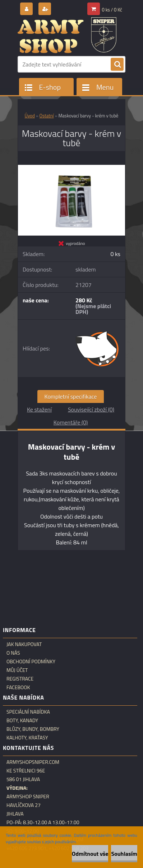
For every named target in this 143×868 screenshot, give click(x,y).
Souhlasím (124, 854)
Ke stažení (39, 409)
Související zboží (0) (91, 409)
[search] (117, 65)
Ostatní (47, 116)
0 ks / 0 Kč (112, 10)
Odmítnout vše (90, 854)
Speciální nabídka (28, 712)
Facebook (18, 687)
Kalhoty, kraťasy (27, 738)
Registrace (20, 679)
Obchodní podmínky (31, 662)
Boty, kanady (22, 720)
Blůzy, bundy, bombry (33, 729)
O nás (13, 653)
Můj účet (17, 670)
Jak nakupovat (24, 644)
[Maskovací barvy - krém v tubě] (71, 168)
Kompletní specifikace (71, 396)
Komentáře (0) (71, 422)
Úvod (30, 116)
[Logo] (67, 35)
